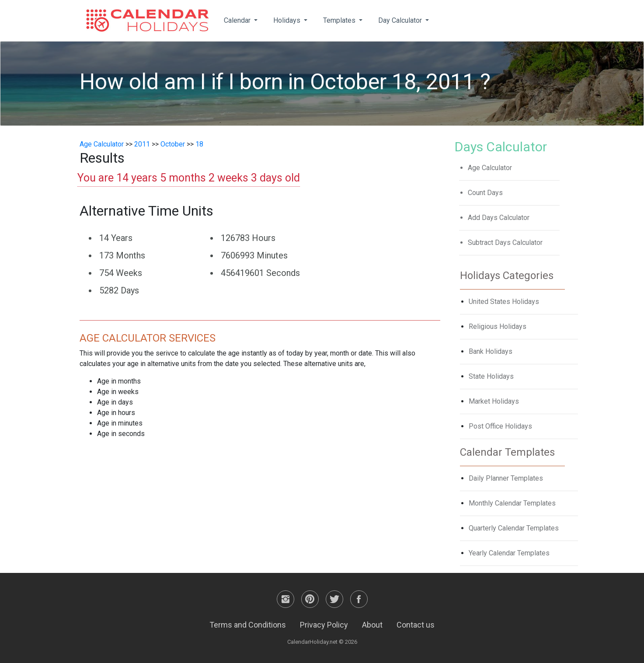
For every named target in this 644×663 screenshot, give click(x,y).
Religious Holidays (498, 326)
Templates (340, 20)
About (372, 625)
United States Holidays (504, 302)
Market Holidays (494, 401)
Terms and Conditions (248, 625)
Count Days (485, 193)
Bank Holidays (491, 351)
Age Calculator (102, 144)
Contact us (416, 625)
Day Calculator (401, 20)
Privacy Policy (324, 625)
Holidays (288, 20)
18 (199, 144)
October (173, 144)
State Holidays (491, 376)
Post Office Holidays (500, 426)
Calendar (238, 20)
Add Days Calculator (499, 218)
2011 (142, 144)
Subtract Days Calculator (505, 243)
